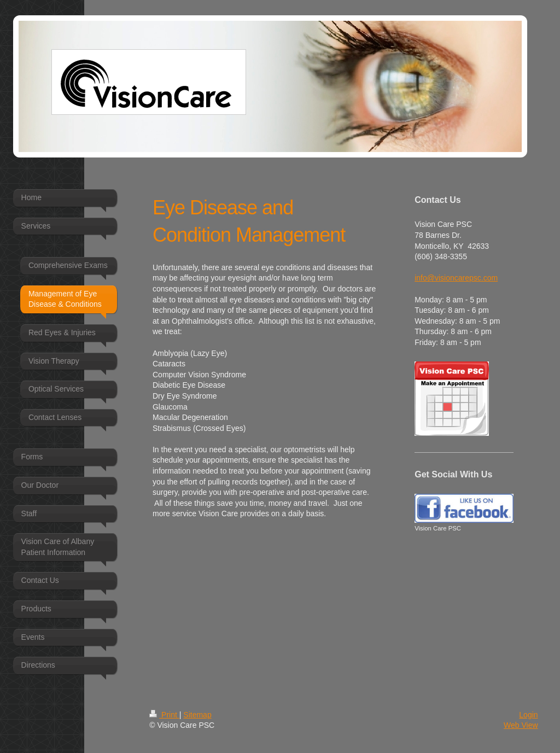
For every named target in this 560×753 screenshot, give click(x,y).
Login (528, 715)
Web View (521, 725)
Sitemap (197, 715)
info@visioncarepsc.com (456, 278)
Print (164, 715)
